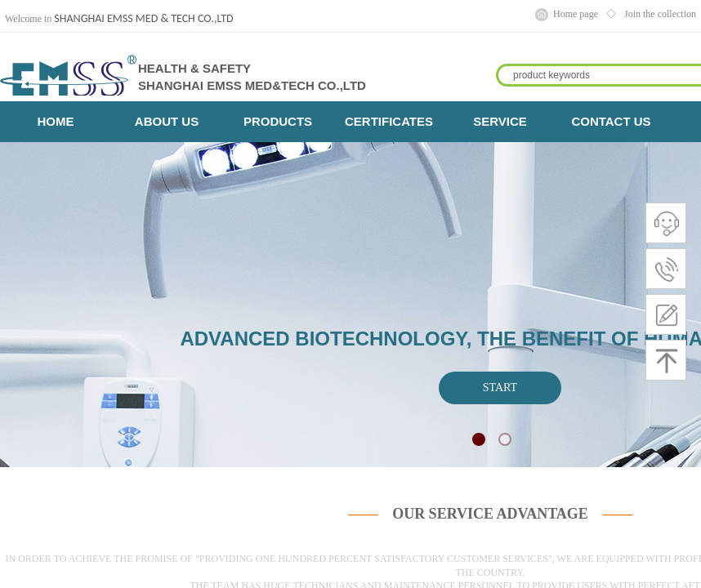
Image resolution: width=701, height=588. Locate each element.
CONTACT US (611, 121)
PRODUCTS (278, 121)
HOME (56, 121)
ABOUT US (167, 121)
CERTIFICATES (389, 121)
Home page (576, 14)
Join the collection (660, 14)
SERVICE (500, 121)
